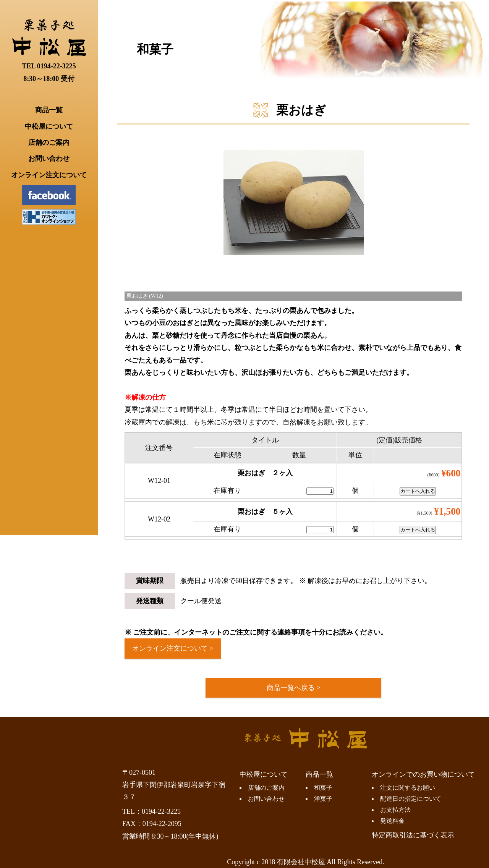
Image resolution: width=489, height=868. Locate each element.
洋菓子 (323, 799)
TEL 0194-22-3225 (49, 66)
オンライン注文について (49, 175)
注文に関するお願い (408, 788)
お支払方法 (395, 810)
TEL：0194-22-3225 (151, 811)
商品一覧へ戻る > (294, 688)
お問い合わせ (49, 159)
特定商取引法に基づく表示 (413, 835)
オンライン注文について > (173, 648)
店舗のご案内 (49, 143)
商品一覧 (49, 110)
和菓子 (155, 49)
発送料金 (392, 821)
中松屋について (49, 126)
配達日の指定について (411, 799)
